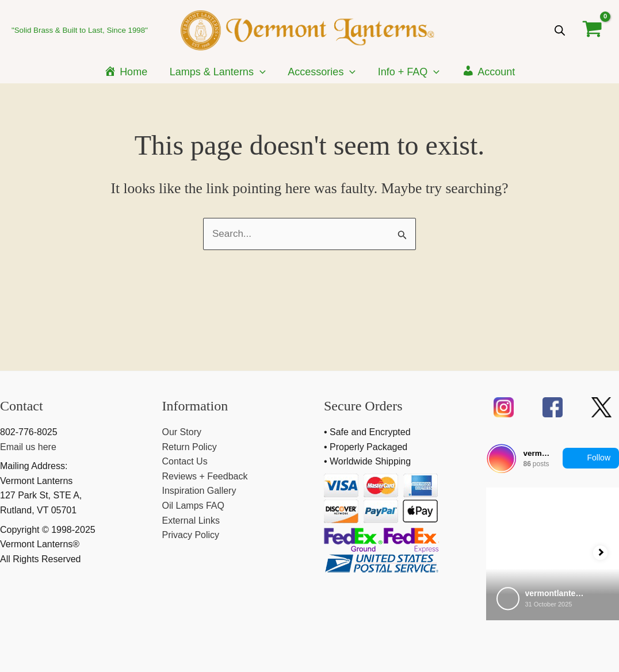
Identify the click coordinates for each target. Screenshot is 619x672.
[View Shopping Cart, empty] (592, 30)
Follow (591, 458)
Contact (22, 406)
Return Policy (190, 447)
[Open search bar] (560, 30)
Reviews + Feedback (205, 476)
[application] (261, 72)
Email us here (28, 447)
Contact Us (185, 461)
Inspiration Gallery (199, 491)
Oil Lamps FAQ (193, 506)
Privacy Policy (191, 535)
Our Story (182, 432)
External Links (191, 521)
